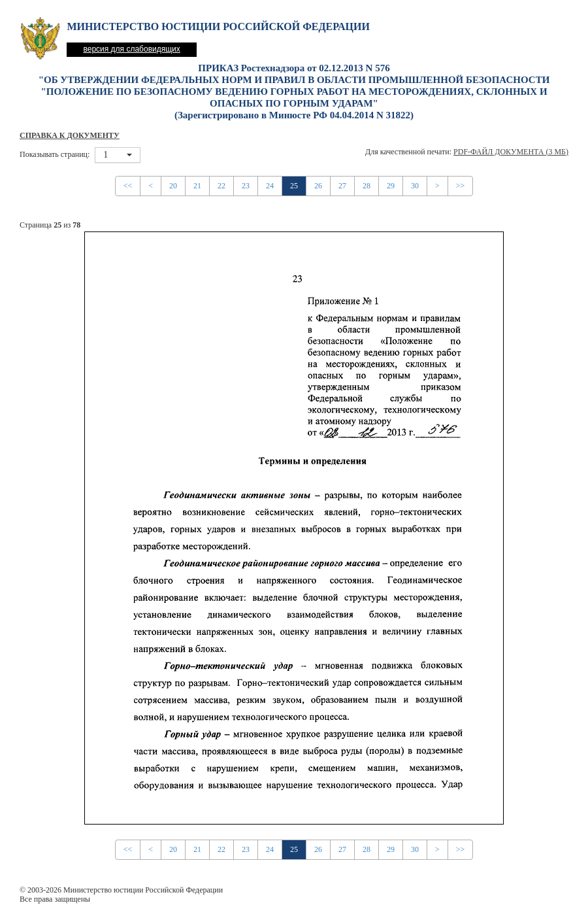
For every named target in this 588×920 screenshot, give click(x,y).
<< (128, 186)
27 (342, 186)
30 (415, 186)
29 (391, 186)
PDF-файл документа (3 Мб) (511, 152)
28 (367, 186)
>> (461, 186)
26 (318, 186)
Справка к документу (70, 135)
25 (294, 186)
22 (221, 186)
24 (270, 186)
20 (173, 186)
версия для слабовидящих (131, 49)
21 (197, 186)
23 (246, 186)
